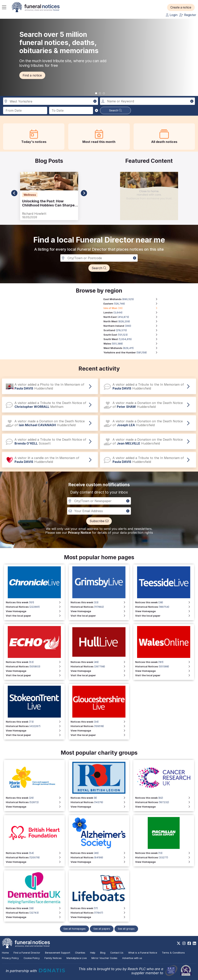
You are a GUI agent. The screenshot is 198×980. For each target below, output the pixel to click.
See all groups (127, 929)
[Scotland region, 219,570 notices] (132, 330)
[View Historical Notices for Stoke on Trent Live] (35, 726)
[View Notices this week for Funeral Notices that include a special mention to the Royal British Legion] (100, 798)
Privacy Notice (79, 533)
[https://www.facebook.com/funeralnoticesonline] (189, 943)
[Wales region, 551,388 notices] (132, 344)
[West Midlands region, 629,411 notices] (132, 348)
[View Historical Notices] (35, 666)
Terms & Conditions (173, 953)
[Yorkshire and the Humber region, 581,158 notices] (132, 353)
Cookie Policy (32, 958)
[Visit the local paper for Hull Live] (100, 675)
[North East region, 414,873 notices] (132, 317)
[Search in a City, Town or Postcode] (99, 258)
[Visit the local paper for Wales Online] (165, 675)
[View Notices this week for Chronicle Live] (35, 602)
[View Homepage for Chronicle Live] (35, 611)
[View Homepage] (35, 671)
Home (5, 953)
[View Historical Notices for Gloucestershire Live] (100, 726)
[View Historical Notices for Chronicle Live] (35, 607)
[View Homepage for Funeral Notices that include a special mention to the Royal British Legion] (100, 807)
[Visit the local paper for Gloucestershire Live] (100, 735)
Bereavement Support (58, 953)
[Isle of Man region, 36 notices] (132, 308)
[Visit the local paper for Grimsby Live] (100, 616)
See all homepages (74, 929)
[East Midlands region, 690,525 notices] (132, 299)
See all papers (102, 929)
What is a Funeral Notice (143, 953)
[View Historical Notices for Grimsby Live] (100, 607)
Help (93, 953)
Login (172, 15)
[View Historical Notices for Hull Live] (100, 666)
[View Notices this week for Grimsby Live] (100, 602)
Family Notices (53, 958)
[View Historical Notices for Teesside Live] (165, 607)
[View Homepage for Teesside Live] (165, 611)
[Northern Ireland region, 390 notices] (132, 326)
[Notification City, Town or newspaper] (99, 501)
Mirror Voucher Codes (104, 958)
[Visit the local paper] (35, 675)
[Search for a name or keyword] (147, 101)
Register (188, 15)
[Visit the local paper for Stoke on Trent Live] (35, 735)
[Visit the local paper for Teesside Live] (165, 616)
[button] (182, 7)
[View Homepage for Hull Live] (100, 671)
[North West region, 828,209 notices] (132, 321)
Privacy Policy (10, 958)
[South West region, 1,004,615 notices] (132, 339)
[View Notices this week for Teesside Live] (165, 602)
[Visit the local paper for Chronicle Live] (35, 616)
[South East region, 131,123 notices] (132, 335)
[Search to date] (71, 110)
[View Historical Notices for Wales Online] (165, 666)
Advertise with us (132, 958)
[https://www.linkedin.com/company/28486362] (194, 943)
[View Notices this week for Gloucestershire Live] (100, 722)
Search (116, 110)
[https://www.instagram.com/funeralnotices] (184, 943)
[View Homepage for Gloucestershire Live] (100, 731)
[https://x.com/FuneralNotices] (179, 943)
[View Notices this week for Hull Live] (100, 662)
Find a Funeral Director (27, 953)
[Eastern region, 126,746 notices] (132, 304)
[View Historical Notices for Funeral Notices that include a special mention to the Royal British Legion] (100, 802)
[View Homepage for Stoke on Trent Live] (35, 731)
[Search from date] (25, 110)
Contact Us (117, 953)
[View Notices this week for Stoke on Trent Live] (35, 722)
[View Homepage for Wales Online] (165, 671)
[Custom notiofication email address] (99, 511)
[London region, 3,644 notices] (132, 313)
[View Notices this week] (35, 662)
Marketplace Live (77, 958)
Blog (103, 953)
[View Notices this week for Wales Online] (165, 662)
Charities (80, 953)
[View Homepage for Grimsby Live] (100, 611)
